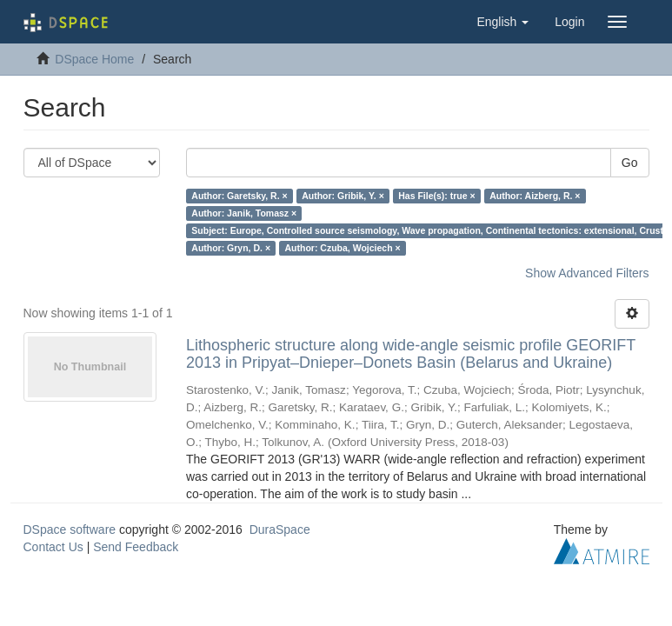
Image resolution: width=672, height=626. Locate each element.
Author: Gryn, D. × (231, 248)
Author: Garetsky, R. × (239, 196)
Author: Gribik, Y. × (343, 196)
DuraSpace (280, 529)
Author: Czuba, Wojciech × (343, 248)
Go (630, 163)
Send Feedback (136, 547)
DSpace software (70, 529)
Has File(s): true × (436, 196)
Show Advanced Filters (587, 273)
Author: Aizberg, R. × (535, 196)
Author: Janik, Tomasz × (244, 213)
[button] (502, 22)
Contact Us (53, 547)
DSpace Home (94, 59)
